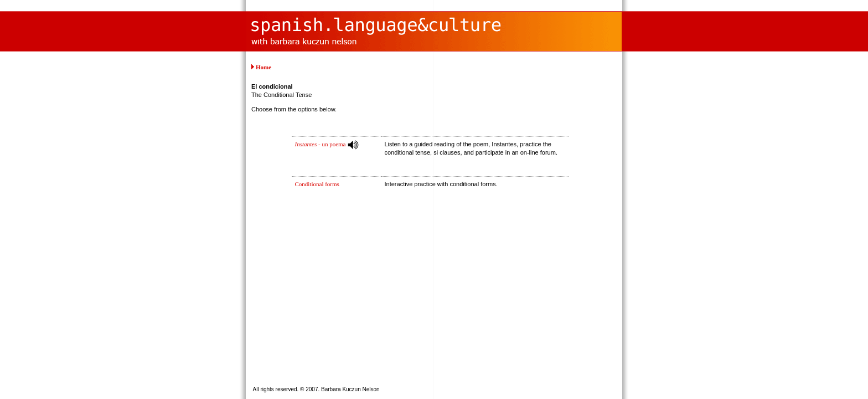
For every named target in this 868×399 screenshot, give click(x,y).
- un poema (321, 144)
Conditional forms (317, 184)
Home (263, 67)
